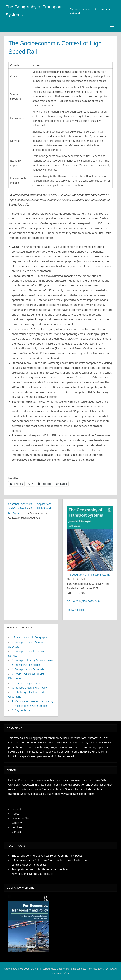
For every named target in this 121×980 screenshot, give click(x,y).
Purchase (17, 827)
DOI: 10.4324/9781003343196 (83, 601)
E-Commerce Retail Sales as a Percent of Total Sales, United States (51, 860)
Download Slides (22, 818)
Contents (14, 504)
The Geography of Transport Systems (88, 575)
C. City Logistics (21, 710)
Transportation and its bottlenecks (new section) (40, 869)
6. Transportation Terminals (28, 669)
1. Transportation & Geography (30, 637)
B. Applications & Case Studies (30, 706)
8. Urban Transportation (26, 683)
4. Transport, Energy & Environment (33, 660)
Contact (16, 832)
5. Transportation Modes (26, 665)
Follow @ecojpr (75, 610)
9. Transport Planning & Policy (29, 687)
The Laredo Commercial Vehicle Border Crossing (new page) (47, 856)
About (15, 813)
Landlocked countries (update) (30, 865)
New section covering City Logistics (32, 874)
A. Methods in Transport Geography (33, 701)
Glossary (17, 823)
